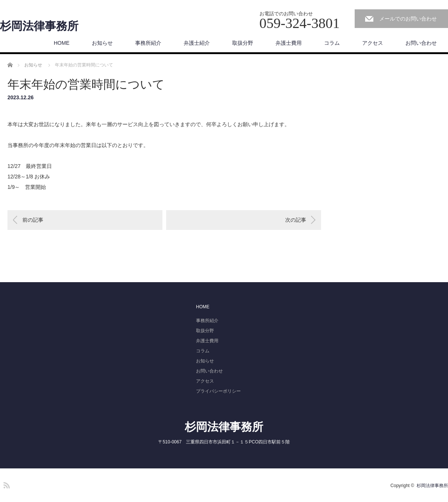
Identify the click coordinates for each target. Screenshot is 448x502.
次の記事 (296, 220)
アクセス (373, 43)
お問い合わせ (421, 43)
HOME (62, 43)
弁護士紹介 (197, 43)
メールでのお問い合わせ (408, 19)
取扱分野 (243, 43)
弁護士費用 (289, 43)
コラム (332, 43)
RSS (6, 484)
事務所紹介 (148, 43)
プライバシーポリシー (218, 391)
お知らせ (102, 43)
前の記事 (33, 220)
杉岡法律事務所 (39, 26)
